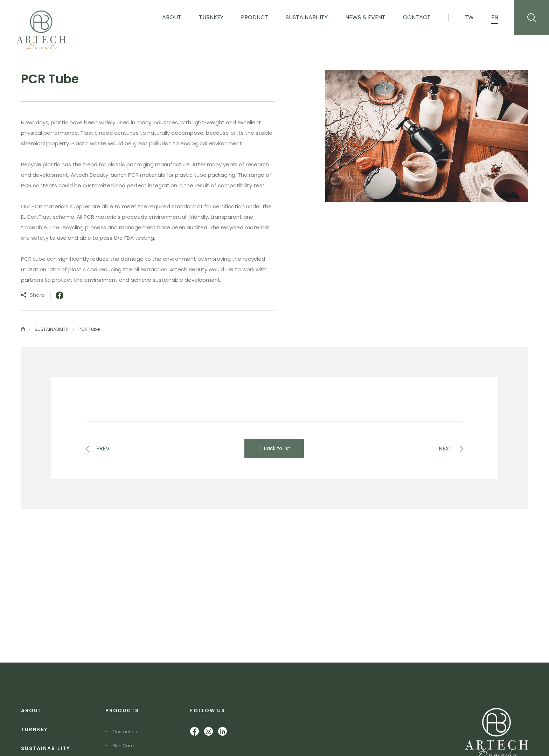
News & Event (365, 17)
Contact (417, 17)
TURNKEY (34, 729)
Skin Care (123, 746)
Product (255, 17)
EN (495, 17)
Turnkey (211, 17)
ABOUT (32, 710)
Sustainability (307, 17)
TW (469, 17)
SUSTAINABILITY (46, 748)
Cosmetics (125, 732)
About (172, 17)
